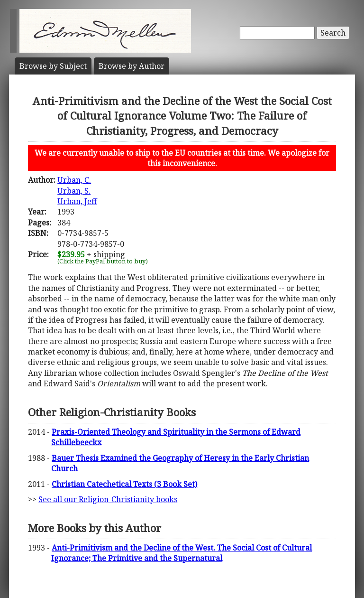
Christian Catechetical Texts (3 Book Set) (124, 484)
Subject (53, 66)
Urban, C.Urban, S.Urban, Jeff (77, 191)
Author (132, 66)
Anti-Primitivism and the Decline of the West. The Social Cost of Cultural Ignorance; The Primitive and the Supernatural (182, 553)
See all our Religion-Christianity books (108, 499)
